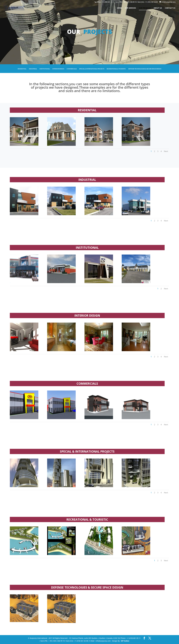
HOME (120, 9)
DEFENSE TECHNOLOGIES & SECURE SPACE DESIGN (145, 69)
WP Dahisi (125, 641)
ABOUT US (158, 9)
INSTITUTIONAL (45, 69)
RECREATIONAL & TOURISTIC (116, 69)
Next (166, 151)
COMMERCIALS (72, 69)
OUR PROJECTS (145, 9)
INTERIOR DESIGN (58, 69)
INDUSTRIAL (33, 69)
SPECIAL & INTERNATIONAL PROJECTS (92, 69)
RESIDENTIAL (22, 69)
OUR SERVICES (130, 9)
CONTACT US (170, 9)
